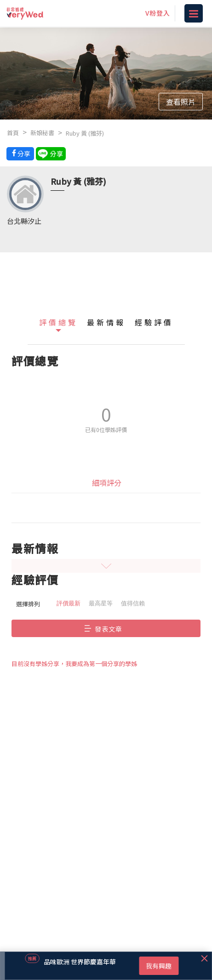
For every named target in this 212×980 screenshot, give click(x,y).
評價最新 (69, 603)
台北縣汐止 (24, 221)
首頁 (13, 133)
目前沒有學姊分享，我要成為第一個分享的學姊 (74, 664)
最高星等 (101, 603)
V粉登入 (158, 13)
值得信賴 (133, 603)
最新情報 (106, 322)
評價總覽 (58, 322)
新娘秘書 (42, 133)
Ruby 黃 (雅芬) (85, 133)
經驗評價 (154, 322)
